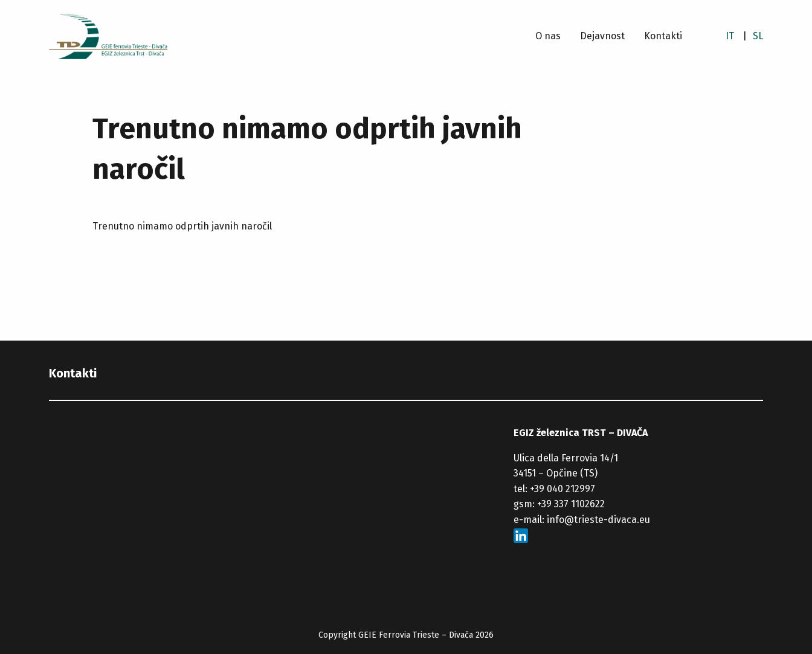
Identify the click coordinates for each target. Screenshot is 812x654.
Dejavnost (602, 36)
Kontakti (663, 36)
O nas (548, 36)
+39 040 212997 (562, 489)
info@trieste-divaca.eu (598, 520)
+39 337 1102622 (571, 504)
